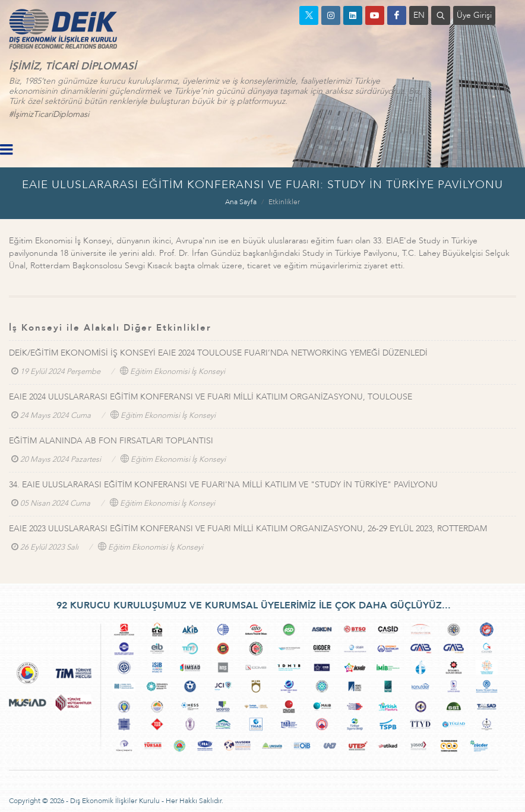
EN (419, 15)
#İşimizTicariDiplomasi (49, 114)
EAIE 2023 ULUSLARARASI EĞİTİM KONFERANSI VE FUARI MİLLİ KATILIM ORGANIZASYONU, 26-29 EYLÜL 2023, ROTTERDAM (248, 529)
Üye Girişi (474, 15)
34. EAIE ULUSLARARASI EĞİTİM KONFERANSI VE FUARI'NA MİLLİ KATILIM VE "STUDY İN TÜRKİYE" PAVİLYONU (223, 485)
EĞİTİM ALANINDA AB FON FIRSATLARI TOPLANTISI (111, 441)
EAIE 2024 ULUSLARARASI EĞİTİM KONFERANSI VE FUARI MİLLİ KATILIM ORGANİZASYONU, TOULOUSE (211, 397)
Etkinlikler (284, 202)
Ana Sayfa (241, 202)
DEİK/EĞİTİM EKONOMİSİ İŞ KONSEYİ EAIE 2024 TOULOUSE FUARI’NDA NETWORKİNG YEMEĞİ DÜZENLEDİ (218, 353)
